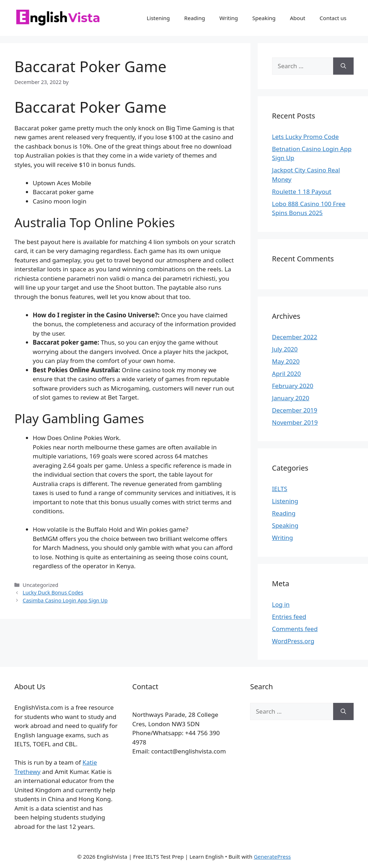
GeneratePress (272, 857)
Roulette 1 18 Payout (302, 192)
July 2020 (285, 349)
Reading (195, 18)
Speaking (264, 18)
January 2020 (291, 398)
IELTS (280, 489)
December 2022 (295, 337)
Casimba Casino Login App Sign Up (65, 600)
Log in (281, 604)
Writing (229, 18)
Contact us (333, 18)
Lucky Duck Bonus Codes (53, 592)
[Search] (343, 66)
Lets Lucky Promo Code (305, 137)
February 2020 (293, 386)
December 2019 (295, 410)
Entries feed (289, 617)
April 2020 (286, 374)
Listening (158, 18)
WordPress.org (293, 641)
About (298, 18)
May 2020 (286, 361)
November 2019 (295, 422)
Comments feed (295, 629)
